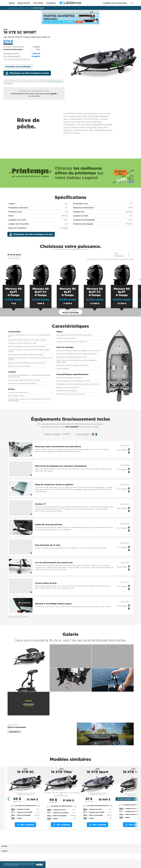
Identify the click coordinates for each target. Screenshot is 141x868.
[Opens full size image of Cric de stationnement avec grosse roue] (21, 552)
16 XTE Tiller (61, 752)
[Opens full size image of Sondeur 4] (21, 500)
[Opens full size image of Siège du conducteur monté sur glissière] (21, 483)
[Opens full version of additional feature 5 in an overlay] (71, 660)
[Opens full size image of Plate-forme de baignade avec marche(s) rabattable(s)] (21, 466)
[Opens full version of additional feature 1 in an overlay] (29, 637)
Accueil (10, 8)
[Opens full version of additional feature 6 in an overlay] (113, 660)
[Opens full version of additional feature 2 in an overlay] (71, 637)
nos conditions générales (14, 864)
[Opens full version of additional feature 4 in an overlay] (29, 660)
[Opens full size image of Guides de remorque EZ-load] (21, 518)
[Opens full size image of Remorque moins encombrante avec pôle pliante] (21, 448)
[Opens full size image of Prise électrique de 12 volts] (21, 535)
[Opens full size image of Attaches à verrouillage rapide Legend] (21, 587)
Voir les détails (34, 96)
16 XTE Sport (97, 752)
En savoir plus (14, 712)
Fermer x (39, 865)
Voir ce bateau (25, 805)
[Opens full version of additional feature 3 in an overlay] (113, 637)
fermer (4, 827)
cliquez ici (18, 865)
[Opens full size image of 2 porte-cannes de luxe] (21, 570)
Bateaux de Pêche (19, 8)
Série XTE (29, 8)
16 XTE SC (25, 752)
